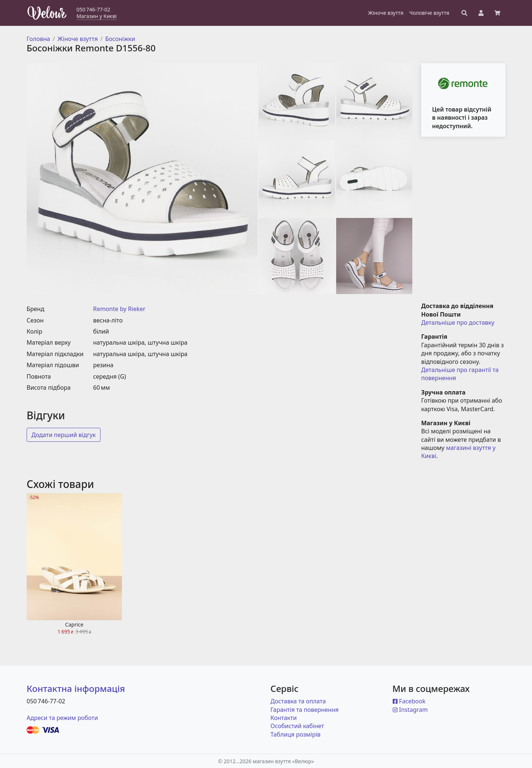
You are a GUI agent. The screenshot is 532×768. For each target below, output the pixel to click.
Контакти (284, 718)
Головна (38, 39)
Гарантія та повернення (305, 710)
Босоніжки (120, 39)
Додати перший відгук (64, 435)
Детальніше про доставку (458, 322)
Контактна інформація (76, 688)
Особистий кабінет (297, 726)
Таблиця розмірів (296, 734)
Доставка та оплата (298, 701)
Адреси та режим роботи (62, 718)
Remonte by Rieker (119, 309)
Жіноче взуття (78, 39)
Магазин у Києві (97, 16)
